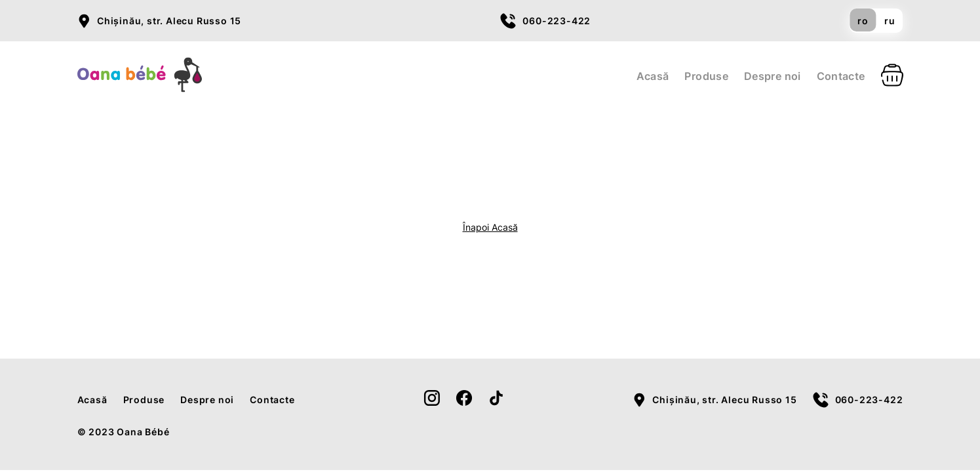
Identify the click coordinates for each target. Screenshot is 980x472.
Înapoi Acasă (490, 227)
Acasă (653, 76)
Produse (706, 76)
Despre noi (773, 76)
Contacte (841, 76)
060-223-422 (557, 21)
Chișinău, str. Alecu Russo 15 (169, 21)
